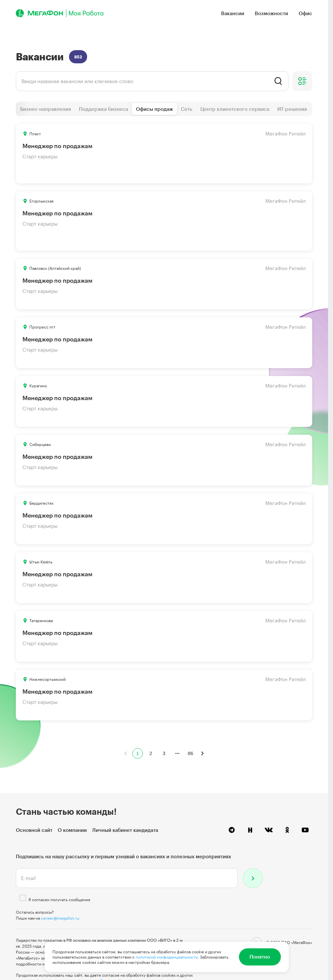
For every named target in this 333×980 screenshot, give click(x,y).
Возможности (271, 13)
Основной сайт (34, 830)
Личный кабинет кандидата (125, 830)
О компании (72, 830)
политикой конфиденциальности (167, 957)
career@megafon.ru (60, 918)
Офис (305, 13)
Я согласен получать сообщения (59, 900)
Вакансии (233, 13)
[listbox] (152, 81)
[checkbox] (23, 898)
